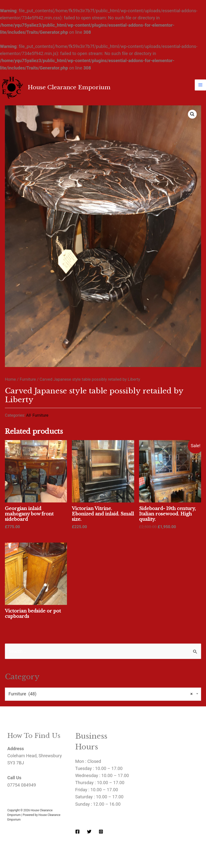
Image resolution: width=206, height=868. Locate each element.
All (28, 415)
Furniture (28, 379)
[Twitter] (89, 832)
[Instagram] (101, 832)
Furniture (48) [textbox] (101, 694)
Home (10, 379)
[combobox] (103, 694)
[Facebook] (77, 832)
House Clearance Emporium (69, 87)
